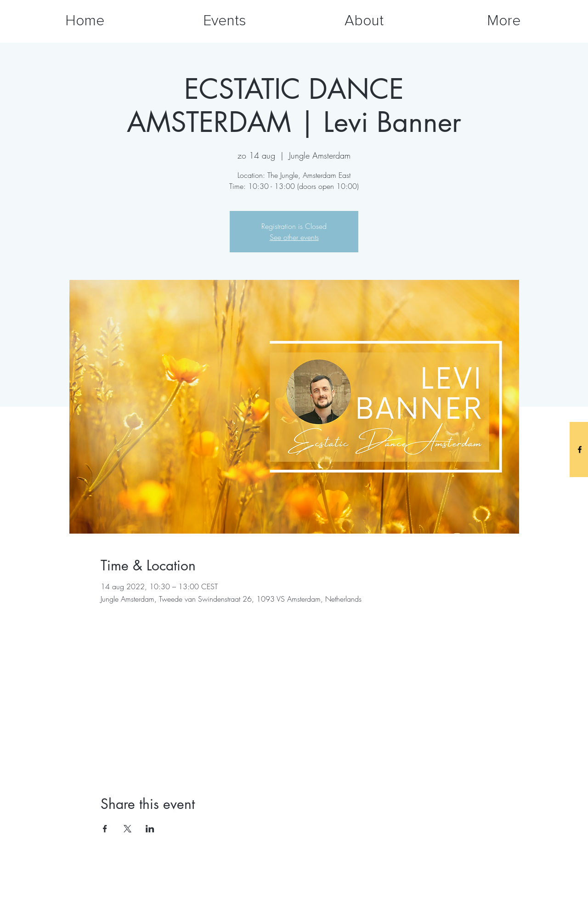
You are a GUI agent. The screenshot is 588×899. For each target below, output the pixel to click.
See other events (294, 237)
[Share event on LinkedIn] (150, 829)
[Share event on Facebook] (105, 829)
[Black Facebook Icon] (580, 449)
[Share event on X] (127, 829)
